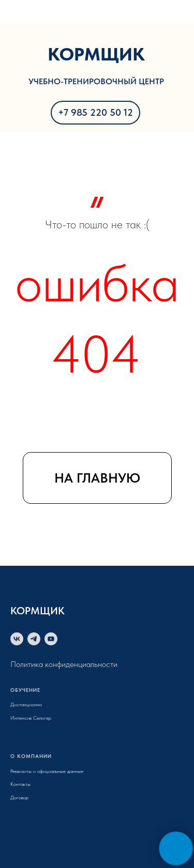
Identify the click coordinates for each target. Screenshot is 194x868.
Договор (19, 797)
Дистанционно (26, 704)
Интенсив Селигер (31, 718)
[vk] (17, 639)
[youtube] (51, 639)
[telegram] (34, 639)
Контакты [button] (20, 784)
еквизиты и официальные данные (48, 771)
